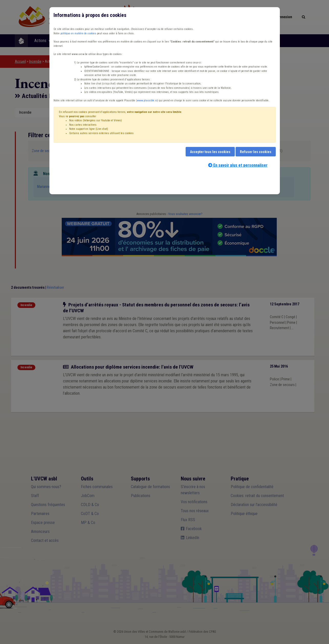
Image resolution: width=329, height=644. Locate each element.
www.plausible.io (147, 100)
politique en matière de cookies (78, 33)
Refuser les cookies (256, 152)
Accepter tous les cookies (210, 152)
